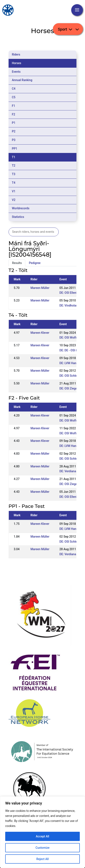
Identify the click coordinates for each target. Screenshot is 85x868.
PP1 (15, 149)
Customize (42, 848)
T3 (14, 174)
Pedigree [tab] (35, 263)
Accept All (43, 836)
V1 (14, 191)
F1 (14, 106)
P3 (14, 140)
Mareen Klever (40, 333)
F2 (14, 114)
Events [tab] (16, 72)
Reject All (42, 859)
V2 (14, 200)
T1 (14, 157)
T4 (14, 183)
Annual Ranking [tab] (22, 80)
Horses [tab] (17, 63)
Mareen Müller (40, 288)
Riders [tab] (16, 54)
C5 (14, 97)
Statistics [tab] (18, 217)
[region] (42, 832)
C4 (14, 89)
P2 (14, 131)
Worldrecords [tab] (21, 208)
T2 (14, 166)
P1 (14, 123)
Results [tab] (17, 263)
